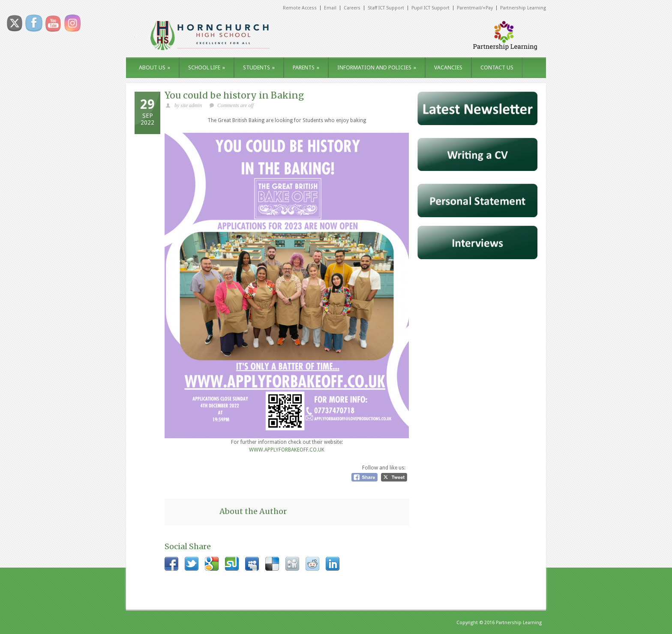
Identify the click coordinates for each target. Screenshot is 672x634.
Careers (352, 8)
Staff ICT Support (386, 8)
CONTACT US (497, 67)
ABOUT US (154, 67)
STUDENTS (259, 67)
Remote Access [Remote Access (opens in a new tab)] (300, 8)
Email (330, 8)
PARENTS (306, 67)
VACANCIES (448, 67)
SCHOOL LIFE (207, 67)
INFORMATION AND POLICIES (377, 67)
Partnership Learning (523, 8)
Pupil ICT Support (430, 8)
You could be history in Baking (234, 95)
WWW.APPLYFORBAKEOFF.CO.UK (287, 450)
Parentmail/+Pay (475, 8)
